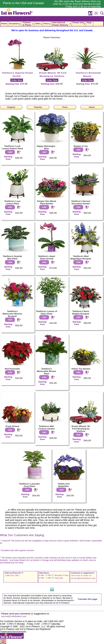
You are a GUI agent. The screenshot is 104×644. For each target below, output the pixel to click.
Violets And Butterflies (64, 485)
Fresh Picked (12, 426)
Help (89, 23)
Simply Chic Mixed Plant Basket (46, 202)
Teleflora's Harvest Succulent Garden (81, 202)
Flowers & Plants (27, 24)
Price (46, 23)
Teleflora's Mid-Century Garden (47, 427)
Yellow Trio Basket (81, 369)
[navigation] (52, 24)
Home (4, 23)
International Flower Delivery (60, 24)
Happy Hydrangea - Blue (47, 147)
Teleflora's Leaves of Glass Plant (46, 312)
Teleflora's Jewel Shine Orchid (47, 257)
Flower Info (78, 23)
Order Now (17, 80)
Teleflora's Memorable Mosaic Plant (47, 371)
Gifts (38, 23)
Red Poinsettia (12, 369)
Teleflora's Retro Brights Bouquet (81, 312)
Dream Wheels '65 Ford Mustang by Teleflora (81, 429)
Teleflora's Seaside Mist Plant (12, 257)
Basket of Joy (81, 146)
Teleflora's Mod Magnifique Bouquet (81, 257)
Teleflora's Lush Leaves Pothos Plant (12, 147)
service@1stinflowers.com (83, 578)
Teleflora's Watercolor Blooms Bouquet (12, 314)
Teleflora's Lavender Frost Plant (29, 485)
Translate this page (88, 599)
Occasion (14, 23)
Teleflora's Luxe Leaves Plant (12, 202)
